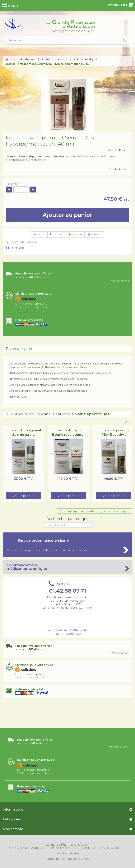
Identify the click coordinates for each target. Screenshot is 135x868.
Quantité (12, 184)
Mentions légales (68, 853)
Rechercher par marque (67, 519)
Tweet (39, 234)
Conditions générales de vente (68, 859)
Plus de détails (117, 169)
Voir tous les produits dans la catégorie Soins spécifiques (95, 511)
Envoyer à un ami (24, 242)
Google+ (75, 234)
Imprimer (18, 248)
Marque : (118, 150)
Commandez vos (67, 567)
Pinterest (95, 234)
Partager (56, 234)
